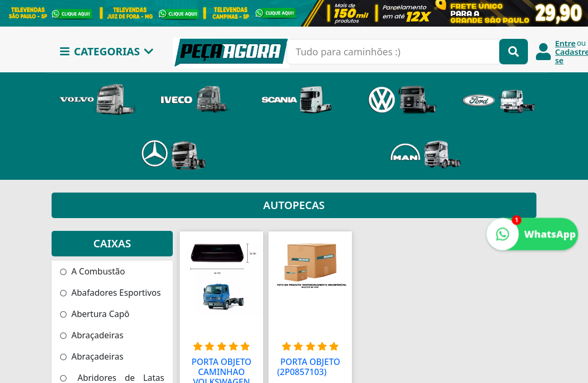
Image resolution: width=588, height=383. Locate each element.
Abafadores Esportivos (110, 293)
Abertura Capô (95, 314)
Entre (565, 43)
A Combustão (93, 271)
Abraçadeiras (92, 335)
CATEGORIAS (107, 51)
